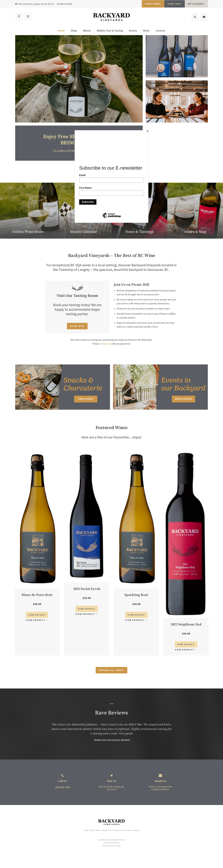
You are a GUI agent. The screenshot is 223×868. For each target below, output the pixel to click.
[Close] (148, 131)
